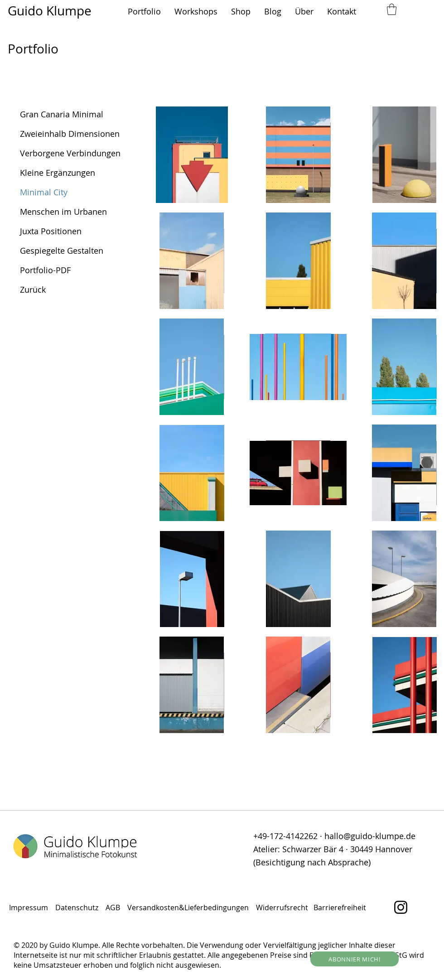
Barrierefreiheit (340, 908)
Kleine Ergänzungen (58, 173)
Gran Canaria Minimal (62, 114)
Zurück (33, 290)
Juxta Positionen (51, 231)
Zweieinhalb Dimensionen (70, 134)
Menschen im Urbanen (63, 212)
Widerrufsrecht (283, 908)
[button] (144, 12)
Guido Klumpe (50, 11)
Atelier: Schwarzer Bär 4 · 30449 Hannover (333, 849)
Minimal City (44, 192)
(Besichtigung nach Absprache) (312, 862)
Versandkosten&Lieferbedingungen (188, 908)
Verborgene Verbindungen (70, 153)
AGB (115, 908)
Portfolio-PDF (45, 270)
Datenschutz (78, 908)
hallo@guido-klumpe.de (370, 836)
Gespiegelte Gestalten (62, 251)
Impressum (29, 908)
